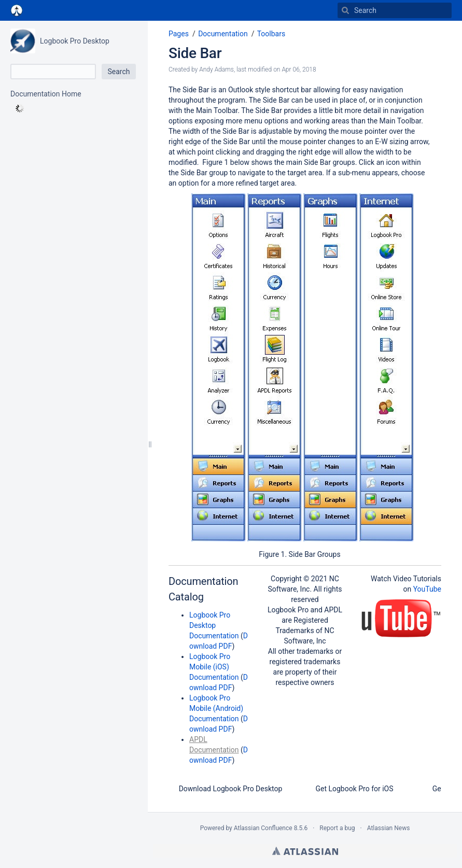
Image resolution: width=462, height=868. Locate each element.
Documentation (223, 34)
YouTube (427, 589)
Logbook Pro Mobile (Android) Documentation (216, 708)
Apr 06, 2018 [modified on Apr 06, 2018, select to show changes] (299, 69)
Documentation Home (46, 94)
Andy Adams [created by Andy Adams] (216, 69)
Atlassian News (389, 828)
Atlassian (305, 851)
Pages (179, 34)
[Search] (345, 10)
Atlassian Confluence (263, 828)
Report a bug (337, 828)
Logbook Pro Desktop (75, 41)
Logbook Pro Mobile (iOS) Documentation (214, 667)
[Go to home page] (17, 10)
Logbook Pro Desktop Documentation (214, 625)
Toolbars (271, 34)
